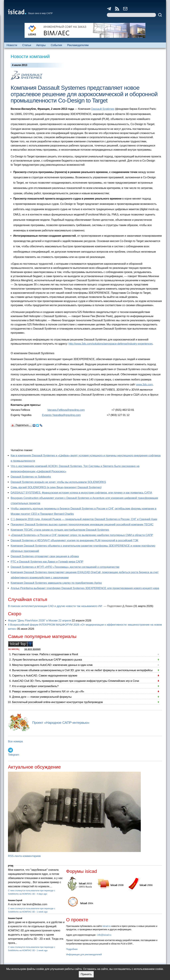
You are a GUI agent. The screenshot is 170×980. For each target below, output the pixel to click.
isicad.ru (106, 926)
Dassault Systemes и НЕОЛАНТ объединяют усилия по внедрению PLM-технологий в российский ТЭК (74, 540)
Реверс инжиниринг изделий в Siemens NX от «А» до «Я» (48, 692)
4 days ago (42, 894)
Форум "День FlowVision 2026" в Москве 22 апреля (40, 621)
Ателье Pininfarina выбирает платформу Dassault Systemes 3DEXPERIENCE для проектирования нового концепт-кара (85, 588)
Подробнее (72, 949)
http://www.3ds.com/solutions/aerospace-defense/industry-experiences (111, 344)
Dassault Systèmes (103, 109)
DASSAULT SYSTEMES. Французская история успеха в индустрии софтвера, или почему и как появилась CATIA (81, 493)
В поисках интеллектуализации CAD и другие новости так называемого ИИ (55, 606)
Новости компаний (30, 56)
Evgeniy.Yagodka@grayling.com (61, 415)
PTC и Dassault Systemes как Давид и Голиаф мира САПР (47, 562)
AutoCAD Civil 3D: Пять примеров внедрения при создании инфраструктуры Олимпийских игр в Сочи (76, 681)
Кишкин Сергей (15, 900)
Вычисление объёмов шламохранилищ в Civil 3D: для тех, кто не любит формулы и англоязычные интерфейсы (82, 670)
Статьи (27, 45)
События (56, 45)
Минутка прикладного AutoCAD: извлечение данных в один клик (52, 665)
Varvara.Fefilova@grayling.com (66, 410)
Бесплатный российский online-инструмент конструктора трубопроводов (57, 702)
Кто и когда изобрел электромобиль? (35, 686)
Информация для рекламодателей (84, 954)
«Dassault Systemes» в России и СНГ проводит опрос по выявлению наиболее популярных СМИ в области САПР (82, 535)
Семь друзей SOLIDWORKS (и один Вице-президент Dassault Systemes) (56, 487)
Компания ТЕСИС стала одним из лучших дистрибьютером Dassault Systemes (60, 530)
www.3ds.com (144, 385)
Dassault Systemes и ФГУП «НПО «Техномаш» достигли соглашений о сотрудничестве (65, 567)
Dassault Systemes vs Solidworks (31, 477)
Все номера (15, 741)
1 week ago (42, 912)
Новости (12, 45)
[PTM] (11, 866)
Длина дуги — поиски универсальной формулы (42, 697)
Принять (86, 974)
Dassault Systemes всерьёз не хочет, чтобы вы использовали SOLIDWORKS (58, 482)
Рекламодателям (78, 45)
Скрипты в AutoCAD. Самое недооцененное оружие (45, 676)
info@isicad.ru (104, 935)
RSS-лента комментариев (24, 856)
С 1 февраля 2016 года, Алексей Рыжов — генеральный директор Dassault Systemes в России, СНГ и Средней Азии (84, 519)
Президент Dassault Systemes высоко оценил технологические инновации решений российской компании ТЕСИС (82, 524)
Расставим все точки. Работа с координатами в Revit (45, 654)
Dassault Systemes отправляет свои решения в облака (45, 556)
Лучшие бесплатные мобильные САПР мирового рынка (47, 660)
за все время (32, 649)
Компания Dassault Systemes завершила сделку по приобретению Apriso (56, 583)
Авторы (41, 45)
